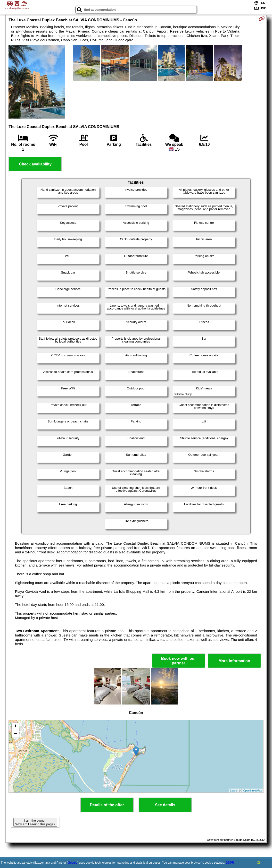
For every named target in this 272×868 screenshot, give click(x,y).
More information (234, 661)
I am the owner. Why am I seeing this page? (35, 822)
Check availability (35, 164)
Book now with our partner (178, 661)
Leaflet (234, 791)
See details (165, 805)
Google (72, 863)
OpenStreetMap (253, 791)
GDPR (230, 863)
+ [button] (15, 727)
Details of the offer (107, 805)
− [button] (15, 734)
